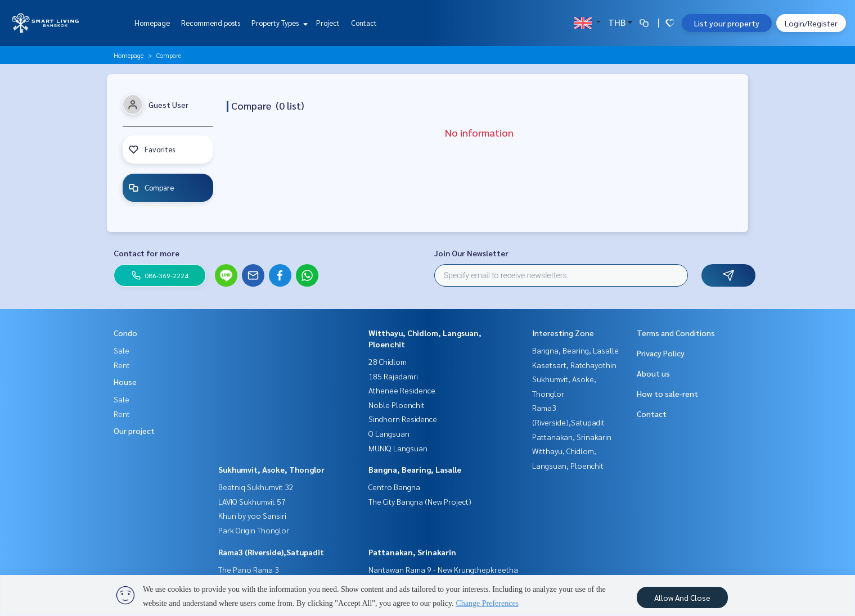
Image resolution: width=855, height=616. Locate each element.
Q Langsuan (389, 433)
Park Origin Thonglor (254, 530)
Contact (364, 23)
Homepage (152, 23)
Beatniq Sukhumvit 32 (256, 487)
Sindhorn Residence (403, 419)
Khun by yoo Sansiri (252, 515)
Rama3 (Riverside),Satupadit (271, 552)
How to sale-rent (667, 393)
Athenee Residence (402, 390)
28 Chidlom (388, 361)
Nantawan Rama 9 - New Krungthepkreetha (443, 569)
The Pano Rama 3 (249, 569)
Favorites (154, 150)
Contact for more (147, 253)
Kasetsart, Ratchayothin (574, 365)
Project (328, 23)
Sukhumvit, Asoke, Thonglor (271, 469)
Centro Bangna (394, 487)
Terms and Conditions (676, 333)
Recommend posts (211, 23)
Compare (153, 188)
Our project (134, 431)
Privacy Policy (661, 353)
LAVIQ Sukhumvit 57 (252, 501)
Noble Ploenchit (397, 405)
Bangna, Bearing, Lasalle (415, 469)
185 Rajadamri (393, 376)
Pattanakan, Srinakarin (412, 552)
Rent (122, 365)
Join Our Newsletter (471, 253)
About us (653, 373)
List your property (727, 23)
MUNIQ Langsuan (398, 448)
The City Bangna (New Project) (420, 501)
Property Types (278, 23)
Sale (121, 350)
